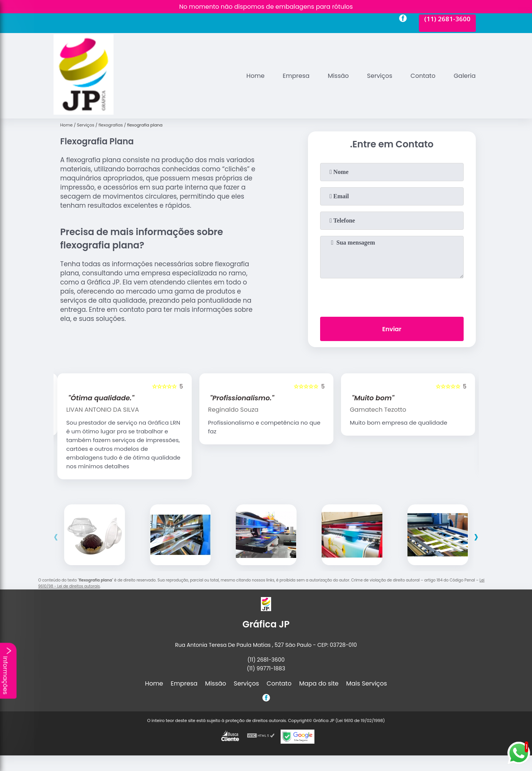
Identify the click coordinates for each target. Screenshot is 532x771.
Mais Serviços (367, 683)
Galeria (465, 76)
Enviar (392, 329)
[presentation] (392, 296)
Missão (338, 76)
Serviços (380, 76)
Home (256, 76)
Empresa (296, 76)
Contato (423, 76)
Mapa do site (319, 683)
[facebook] (403, 19)
